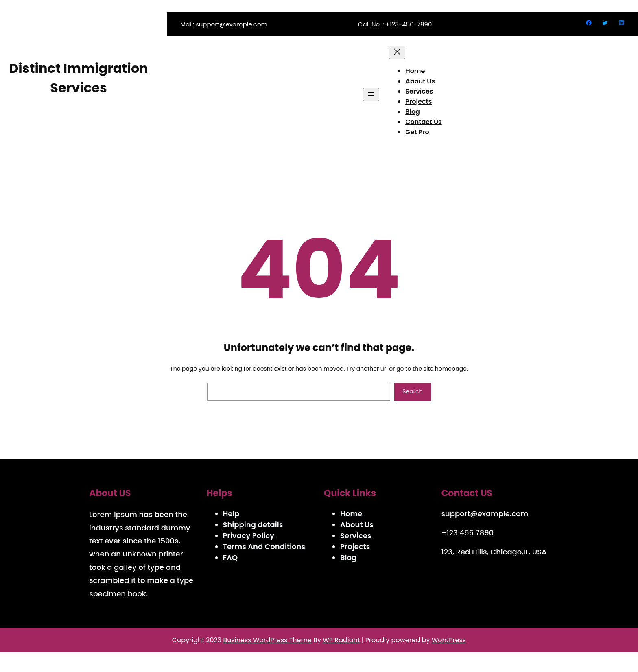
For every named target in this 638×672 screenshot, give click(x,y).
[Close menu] (397, 52)
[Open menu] (371, 95)
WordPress (449, 640)
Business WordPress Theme (267, 640)
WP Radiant (341, 640)
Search (412, 391)
